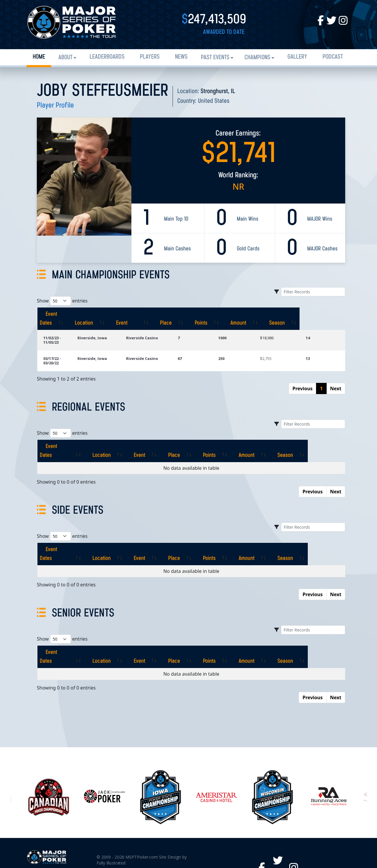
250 (238, 345)
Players (150, 57)
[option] (216, 753)
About (65, 58)
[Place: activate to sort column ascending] (212, 314)
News (181, 57)
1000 (239, 329)
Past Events (215, 58)
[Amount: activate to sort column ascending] (286, 314)
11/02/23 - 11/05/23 (60, 329)
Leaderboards (107, 57)
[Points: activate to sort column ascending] (248, 314)
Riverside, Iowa (115, 329)
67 (202, 345)
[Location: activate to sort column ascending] (118, 314)
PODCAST (333, 57)
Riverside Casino (164, 329)
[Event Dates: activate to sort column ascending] (66, 314)
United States (214, 101)
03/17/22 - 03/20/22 (60, 345)
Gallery (297, 57)
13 (314, 345)
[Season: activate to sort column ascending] (325, 314)
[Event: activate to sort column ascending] (168, 314)
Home (39, 57)
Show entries (62, 301)
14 (314, 329)
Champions (257, 58)
